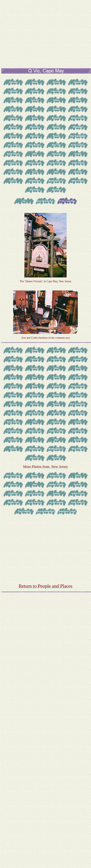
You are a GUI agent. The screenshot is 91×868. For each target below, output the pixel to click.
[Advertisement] (31, 32)
